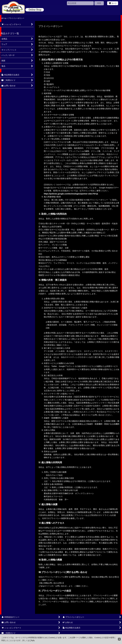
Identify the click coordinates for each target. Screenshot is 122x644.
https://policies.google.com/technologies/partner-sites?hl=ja (71, 194)
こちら (41, 586)
